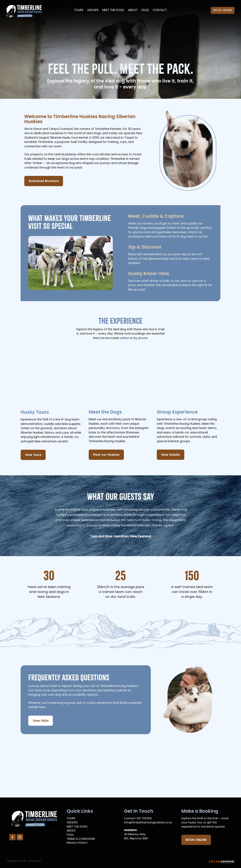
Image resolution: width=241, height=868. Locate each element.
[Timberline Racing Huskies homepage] (29, 11)
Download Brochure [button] (44, 181)
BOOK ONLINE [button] (196, 840)
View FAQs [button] (41, 721)
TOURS (79, 10)
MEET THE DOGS (113, 10)
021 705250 (144, 819)
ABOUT (133, 10)
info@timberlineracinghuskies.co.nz (148, 823)
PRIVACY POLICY (77, 843)
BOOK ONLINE (223, 11)
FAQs (70, 835)
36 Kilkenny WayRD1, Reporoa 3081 (136, 837)
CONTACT (160, 10)
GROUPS (93, 10)
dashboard (35, 861)
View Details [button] (170, 455)
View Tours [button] (33, 455)
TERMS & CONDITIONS (81, 839)
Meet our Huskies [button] (106, 455)
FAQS (145, 10)
